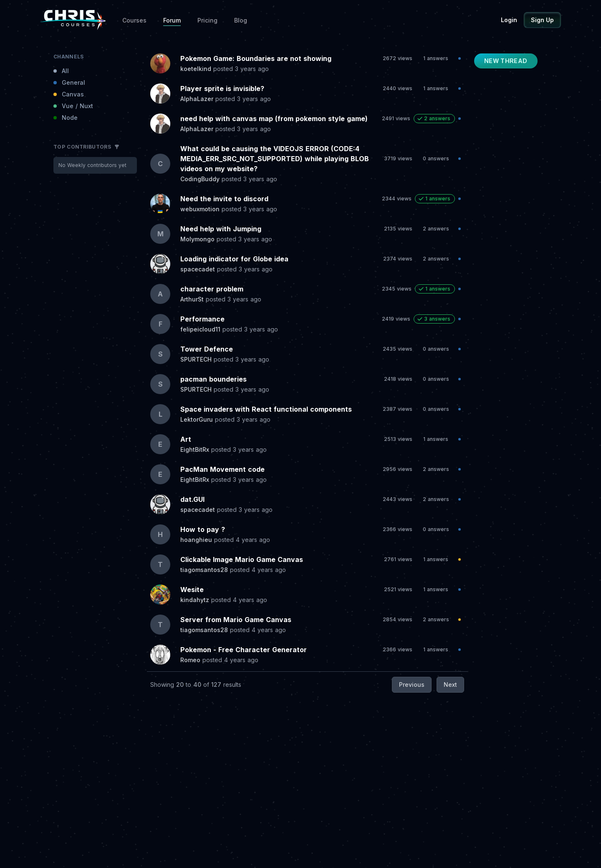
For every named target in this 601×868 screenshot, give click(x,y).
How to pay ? (203, 529)
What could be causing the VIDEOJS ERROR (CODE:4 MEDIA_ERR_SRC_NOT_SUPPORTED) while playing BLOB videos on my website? (275, 159)
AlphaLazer (197, 99)
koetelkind (196, 69)
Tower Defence (207, 349)
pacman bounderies (213, 379)
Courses (134, 20)
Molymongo (197, 239)
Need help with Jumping (221, 229)
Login (509, 20)
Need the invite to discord (224, 199)
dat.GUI (192, 499)
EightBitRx (195, 449)
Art (186, 439)
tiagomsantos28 (204, 570)
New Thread (506, 61)
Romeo (190, 660)
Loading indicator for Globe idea (234, 259)
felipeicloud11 (200, 329)
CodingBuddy (200, 179)
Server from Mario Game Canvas (236, 620)
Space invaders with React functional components (266, 409)
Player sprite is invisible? (222, 89)
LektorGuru (197, 419)
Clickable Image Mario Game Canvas (242, 559)
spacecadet (198, 269)
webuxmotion (200, 209)
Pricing (207, 20)
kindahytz (195, 600)
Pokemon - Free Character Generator (244, 650)
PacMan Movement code (222, 469)
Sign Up (542, 20)
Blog (241, 20)
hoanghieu (196, 540)
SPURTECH (196, 359)
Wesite (192, 590)
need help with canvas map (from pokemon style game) (274, 119)
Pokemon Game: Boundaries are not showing (256, 58)
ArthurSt (192, 299)
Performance (202, 319)
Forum (172, 20)
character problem (212, 289)
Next (450, 685)
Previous (412, 685)
